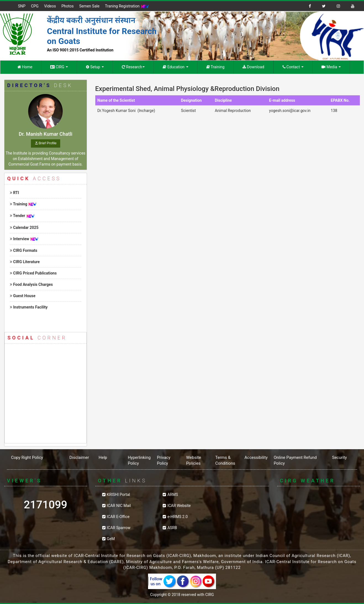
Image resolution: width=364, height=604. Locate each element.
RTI (14, 193)
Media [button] (331, 67)
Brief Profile (48, 143)
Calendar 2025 (24, 228)
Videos (50, 6)
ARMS (173, 495)
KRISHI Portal (118, 495)
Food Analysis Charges (31, 284)
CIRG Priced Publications (33, 273)
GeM (111, 539)
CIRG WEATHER (319, 515)
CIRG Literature (25, 262)
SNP (22, 6)
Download (253, 67)
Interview (20, 239)
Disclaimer (79, 457)
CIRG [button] (59, 67)
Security (339, 457)
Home (25, 67)
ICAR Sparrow (119, 528)
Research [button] (133, 67)
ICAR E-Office (118, 517)
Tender (18, 216)
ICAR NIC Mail (119, 506)
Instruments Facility (29, 307)
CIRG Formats (24, 250)
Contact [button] (293, 67)
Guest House (23, 296)
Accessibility (256, 457)
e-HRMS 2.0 (177, 517)
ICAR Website (179, 506)
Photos (67, 6)
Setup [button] (95, 67)
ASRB (172, 528)
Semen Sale (89, 6)
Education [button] (175, 67)
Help (103, 457)
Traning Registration (127, 6)
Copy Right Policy (27, 457)
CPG (35, 6)
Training (215, 67)
